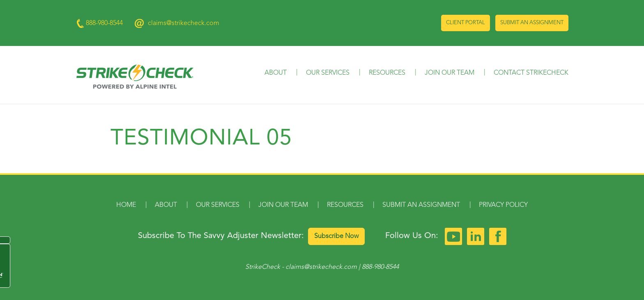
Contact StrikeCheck (531, 73)
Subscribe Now (336, 236)
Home (126, 205)
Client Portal (466, 23)
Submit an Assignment (532, 23)
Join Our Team (450, 73)
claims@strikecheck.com (184, 23)
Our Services (328, 73)
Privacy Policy (503, 205)
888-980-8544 (380, 267)
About (276, 73)
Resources (387, 73)
